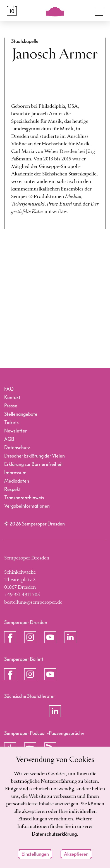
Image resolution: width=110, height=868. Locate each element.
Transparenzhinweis (24, 498)
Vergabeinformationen (27, 506)
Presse (11, 406)
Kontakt (12, 398)
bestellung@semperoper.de (33, 602)
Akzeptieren (76, 854)
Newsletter (15, 431)
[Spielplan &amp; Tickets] (12, 11)
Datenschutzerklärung (54, 834)
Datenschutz (17, 448)
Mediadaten (17, 481)
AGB (9, 439)
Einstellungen (35, 854)
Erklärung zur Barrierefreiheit (34, 464)
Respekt (12, 489)
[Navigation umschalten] (99, 11)
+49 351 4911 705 (22, 595)
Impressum (15, 473)
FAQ (9, 389)
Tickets (11, 423)
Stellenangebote (21, 414)
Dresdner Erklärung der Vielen (34, 456)
